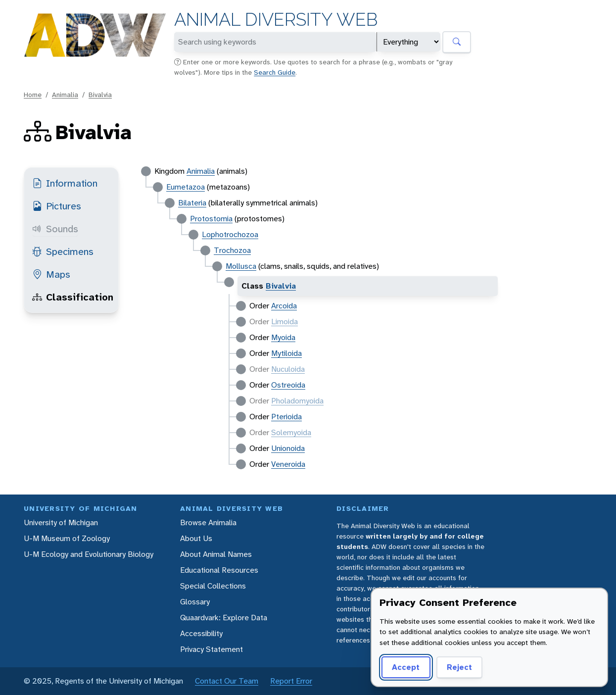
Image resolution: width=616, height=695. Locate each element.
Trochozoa (232, 250)
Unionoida (288, 448)
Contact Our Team (227, 681)
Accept (406, 667)
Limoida (284, 322)
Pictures (57, 206)
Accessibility (201, 633)
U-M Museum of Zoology (67, 538)
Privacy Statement (212, 649)
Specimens (63, 251)
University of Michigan (61, 522)
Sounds (55, 229)
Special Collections (213, 586)
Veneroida (288, 464)
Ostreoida (288, 385)
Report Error (291, 681)
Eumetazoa (186, 187)
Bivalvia (100, 95)
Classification (73, 297)
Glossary (195, 602)
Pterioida (286, 417)
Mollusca (241, 266)
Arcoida (284, 306)
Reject (459, 667)
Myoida (283, 337)
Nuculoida (288, 369)
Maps (51, 274)
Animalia (65, 95)
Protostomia (211, 219)
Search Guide (275, 72)
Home (33, 95)
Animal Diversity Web (276, 20)
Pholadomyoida (297, 401)
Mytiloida (286, 353)
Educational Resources (219, 570)
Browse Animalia (208, 522)
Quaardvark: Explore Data (224, 618)
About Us (196, 538)
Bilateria (192, 203)
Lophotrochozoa (230, 234)
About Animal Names (216, 554)
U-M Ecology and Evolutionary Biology (89, 554)
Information (65, 183)
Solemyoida (291, 432)
